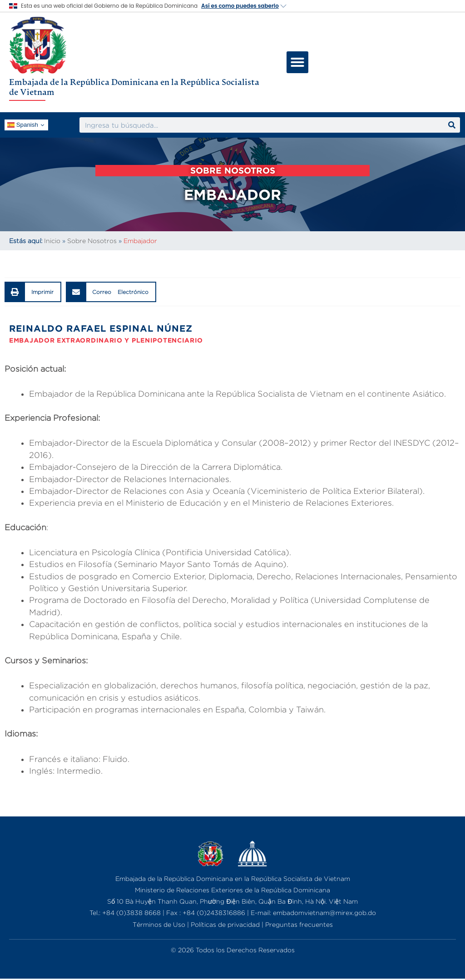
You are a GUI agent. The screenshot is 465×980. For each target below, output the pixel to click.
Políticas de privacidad (225, 924)
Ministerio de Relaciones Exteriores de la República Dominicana (232, 890)
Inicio (52, 241)
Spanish (23, 125)
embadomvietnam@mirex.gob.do (324, 913)
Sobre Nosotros (92, 241)
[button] (297, 62)
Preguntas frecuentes (299, 924)
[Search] (452, 125)
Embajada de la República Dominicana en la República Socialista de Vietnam (134, 87)
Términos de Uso (159, 924)
